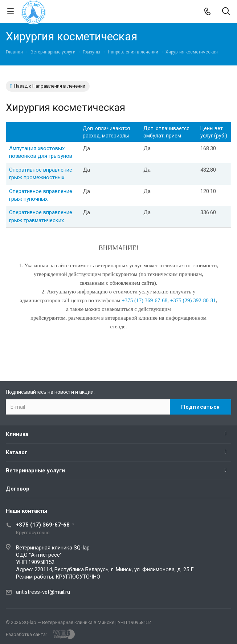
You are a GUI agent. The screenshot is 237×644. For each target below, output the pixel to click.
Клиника (17, 434)
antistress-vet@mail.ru (43, 592)
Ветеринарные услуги (35, 471)
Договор (18, 489)
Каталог (17, 452)
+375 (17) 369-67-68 (43, 525)
